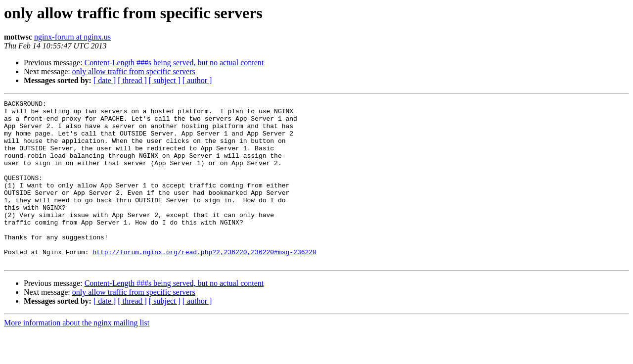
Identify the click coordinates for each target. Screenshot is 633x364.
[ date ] (105, 80)
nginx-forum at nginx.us (72, 37)
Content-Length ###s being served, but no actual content (174, 63)
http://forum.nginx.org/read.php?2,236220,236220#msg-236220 (204, 283)
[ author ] (197, 80)
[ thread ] (132, 80)
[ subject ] (165, 80)
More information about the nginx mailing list (77, 355)
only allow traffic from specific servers (134, 71)
